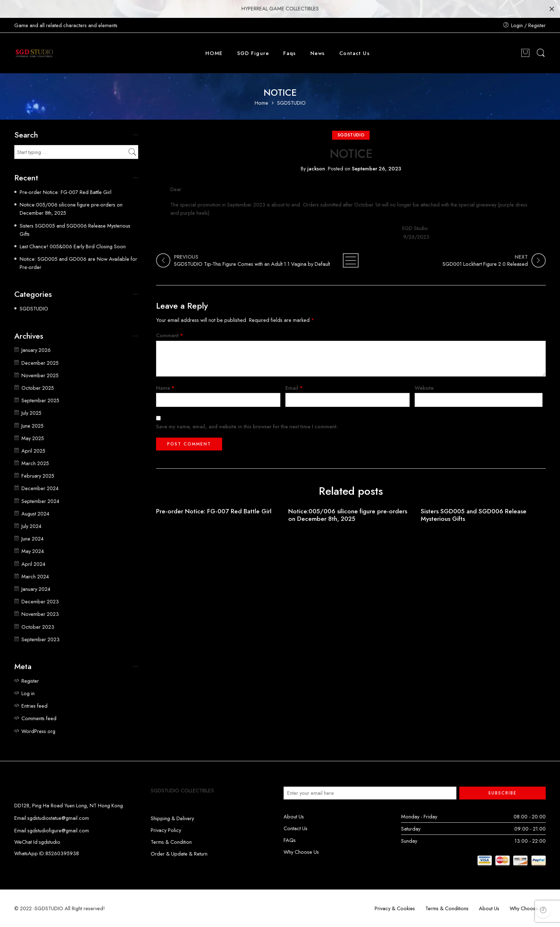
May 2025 (33, 438)
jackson (316, 168)
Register (30, 681)
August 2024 (35, 514)
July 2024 (31, 526)
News (318, 53)
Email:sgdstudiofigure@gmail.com (52, 830)
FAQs (290, 840)
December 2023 (40, 601)
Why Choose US (528, 908)
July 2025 (31, 413)
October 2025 (38, 388)
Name (165, 388)
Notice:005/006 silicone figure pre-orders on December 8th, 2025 (348, 515)
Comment (170, 335)
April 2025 (33, 451)
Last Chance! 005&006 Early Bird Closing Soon (73, 246)
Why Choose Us (301, 852)
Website (424, 388)
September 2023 (41, 639)
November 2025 (40, 375)
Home (261, 103)
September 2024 (40, 501)
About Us (294, 816)
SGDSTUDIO (291, 103)
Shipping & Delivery (172, 818)
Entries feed (34, 706)
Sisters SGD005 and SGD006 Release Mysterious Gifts (474, 515)
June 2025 (32, 426)
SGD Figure (253, 53)
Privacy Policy (166, 830)
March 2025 (35, 463)
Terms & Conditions (447, 908)
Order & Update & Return (179, 854)
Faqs (290, 53)
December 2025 (40, 363)
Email (294, 388)
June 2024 (32, 539)
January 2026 (36, 350)
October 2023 (38, 627)
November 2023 (40, 614)
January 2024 (36, 589)
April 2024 (33, 564)
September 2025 (40, 400)
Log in (28, 693)
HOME (214, 53)
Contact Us (355, 53)
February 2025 (38, 476)
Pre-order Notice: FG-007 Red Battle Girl (214, 511)
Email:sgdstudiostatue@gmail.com (52, 818)
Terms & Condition (171, 842)
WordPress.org (38, 731)
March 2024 (35, 576)
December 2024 (40, 488)
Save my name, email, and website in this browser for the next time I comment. (247, 426)
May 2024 (33, 551)
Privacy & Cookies (395, 908)
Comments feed (39, 718)
